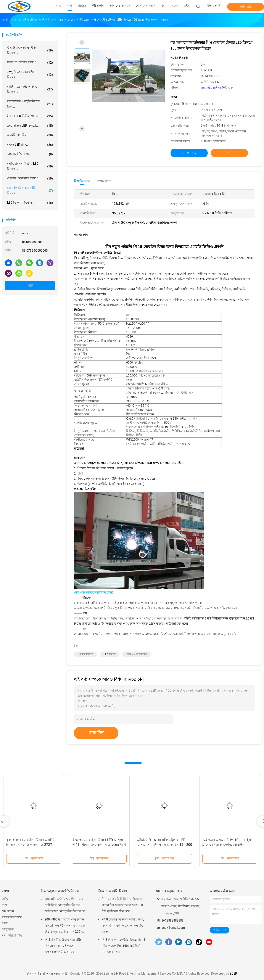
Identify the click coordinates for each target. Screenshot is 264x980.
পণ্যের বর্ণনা (104, 181)
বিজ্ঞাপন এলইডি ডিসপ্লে (113, 891)
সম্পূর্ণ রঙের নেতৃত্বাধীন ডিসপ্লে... (30, 74)
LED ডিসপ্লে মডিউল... (30, 203)
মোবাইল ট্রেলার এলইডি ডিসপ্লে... (30, 190)
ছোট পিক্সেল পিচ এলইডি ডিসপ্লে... (30, 89)
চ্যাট (30, 285)
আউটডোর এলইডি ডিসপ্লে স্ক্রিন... (30, 104)
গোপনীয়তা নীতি (12, 935)
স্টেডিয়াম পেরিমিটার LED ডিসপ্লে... (30, 166)
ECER (233, 974)
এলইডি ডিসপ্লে (85, 654)
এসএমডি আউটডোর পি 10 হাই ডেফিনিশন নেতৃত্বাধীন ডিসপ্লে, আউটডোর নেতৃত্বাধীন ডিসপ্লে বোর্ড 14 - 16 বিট (66, 906)
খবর (5, 923)
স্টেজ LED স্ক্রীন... (30, 145)
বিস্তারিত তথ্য (82, 181)
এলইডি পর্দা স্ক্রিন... (30, 135)
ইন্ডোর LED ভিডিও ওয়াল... (30, 116)
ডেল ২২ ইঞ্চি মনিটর (137, 654)
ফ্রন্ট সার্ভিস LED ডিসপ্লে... (30, 126)
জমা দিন (96, 733)
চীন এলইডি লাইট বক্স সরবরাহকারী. (49, 974)
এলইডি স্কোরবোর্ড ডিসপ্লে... (30, 179)
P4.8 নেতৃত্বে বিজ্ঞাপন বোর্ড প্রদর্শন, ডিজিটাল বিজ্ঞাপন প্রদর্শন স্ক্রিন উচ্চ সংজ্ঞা (123, 925)
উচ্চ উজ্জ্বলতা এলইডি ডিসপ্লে (60, 891)
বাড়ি (5, 899)
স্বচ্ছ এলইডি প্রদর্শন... (30, 154)
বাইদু (186, 6)
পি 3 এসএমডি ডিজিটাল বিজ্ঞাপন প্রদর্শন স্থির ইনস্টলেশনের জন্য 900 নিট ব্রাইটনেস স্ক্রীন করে (122, 905)
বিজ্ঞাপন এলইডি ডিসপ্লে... (30, 63)
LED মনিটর (110, 654)
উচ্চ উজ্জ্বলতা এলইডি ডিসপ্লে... (30, 50)
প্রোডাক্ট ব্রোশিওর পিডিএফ (217, 88)
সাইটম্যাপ (8, 929)
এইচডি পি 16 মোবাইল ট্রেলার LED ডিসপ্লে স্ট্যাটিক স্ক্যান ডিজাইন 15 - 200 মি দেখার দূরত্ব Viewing (164, 845)
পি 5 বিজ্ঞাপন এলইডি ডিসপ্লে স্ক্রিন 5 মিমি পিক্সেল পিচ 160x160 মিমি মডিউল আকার (124, 946)
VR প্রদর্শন (8, 911)
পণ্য (5, 905)
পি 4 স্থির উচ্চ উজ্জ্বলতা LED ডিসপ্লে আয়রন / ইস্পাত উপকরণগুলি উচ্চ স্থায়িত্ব (63, 946)
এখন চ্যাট (245, 6)
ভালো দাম (189, 153)
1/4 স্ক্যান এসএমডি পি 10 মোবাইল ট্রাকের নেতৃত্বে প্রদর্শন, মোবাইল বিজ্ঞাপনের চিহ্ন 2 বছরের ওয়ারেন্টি (227, 845)
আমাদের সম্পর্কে (12, 917)
